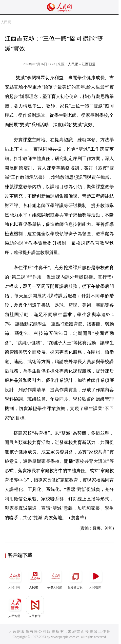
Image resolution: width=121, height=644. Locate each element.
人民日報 (15, 578)
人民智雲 (15, 607)
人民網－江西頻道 (82, 64)
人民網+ (35, 578)
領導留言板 (76, 578)
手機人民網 (55, 578)
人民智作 (35, 607)
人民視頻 (96, 578)
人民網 (6, 22)
